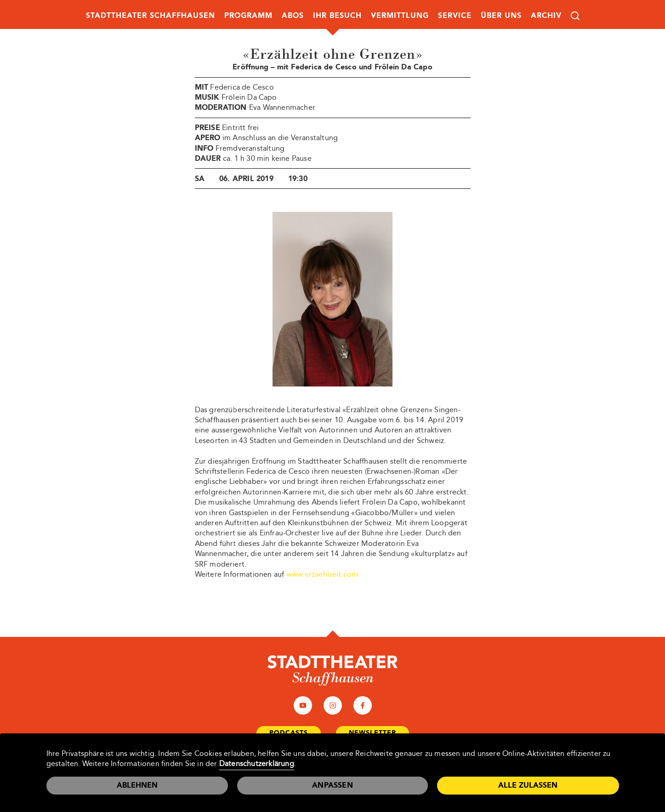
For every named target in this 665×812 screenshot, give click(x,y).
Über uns (501, 15)
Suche (575, 16)
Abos (293, 15)
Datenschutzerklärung (257, 764)
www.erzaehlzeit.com (322, 574)
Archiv (546, 15)
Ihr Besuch (337, 15)
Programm (248, 15)
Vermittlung (400, 15)
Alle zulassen (528, 785)
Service (455, 15)
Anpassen (332, 785)
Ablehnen (137, 785)
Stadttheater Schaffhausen (151, 15)
